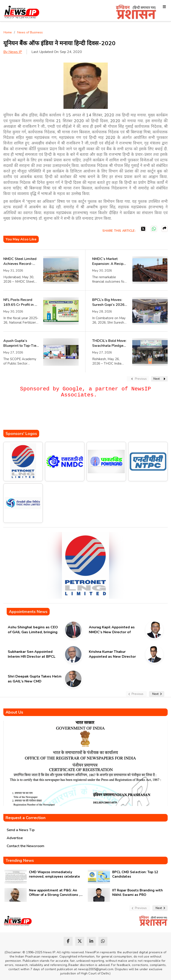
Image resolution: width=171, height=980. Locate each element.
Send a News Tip (21, 830)
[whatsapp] (103, 941)
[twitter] (80, 941)
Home (8, 32)
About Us (14, 712)
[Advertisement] (84, 416)
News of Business (30, 32)
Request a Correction (25, 818)
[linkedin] (91, 941)
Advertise (15, 838)
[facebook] (68, 941)
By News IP (13, 52)
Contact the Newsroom (25, 846)
